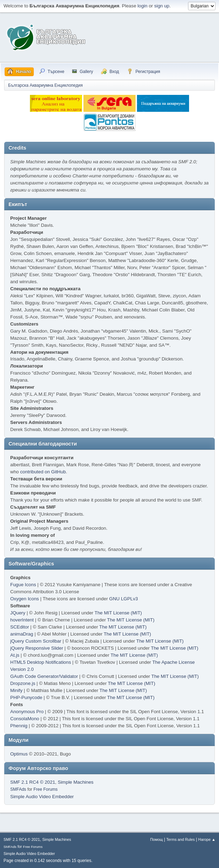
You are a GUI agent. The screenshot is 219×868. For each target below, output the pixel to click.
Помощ (156, 839)
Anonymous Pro (27, 712)
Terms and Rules (180, 839)
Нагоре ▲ (207, 839)
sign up (162, 6)
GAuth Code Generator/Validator (44, 676)
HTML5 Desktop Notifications (41, 662)
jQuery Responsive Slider (37, 648)
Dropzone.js (23, 683)
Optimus (19, 754)
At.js (15, 655)
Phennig (19, 726)
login (143, 6)
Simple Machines (76, 782)
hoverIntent (22, 620)
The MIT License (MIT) (118, 613)
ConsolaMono (25, 719)
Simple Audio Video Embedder (42, 797)
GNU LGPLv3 (123, 599)
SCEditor (20, 627)
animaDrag (22, 634)
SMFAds (18, 789)
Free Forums (46, 789)
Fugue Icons (23, 585)
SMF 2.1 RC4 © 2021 (33, 782)
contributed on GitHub (43, 472)
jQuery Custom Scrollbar (36, 641)
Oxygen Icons (25, 599)
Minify (16, 690)
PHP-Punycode (26, 697)
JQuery (18, 613)
